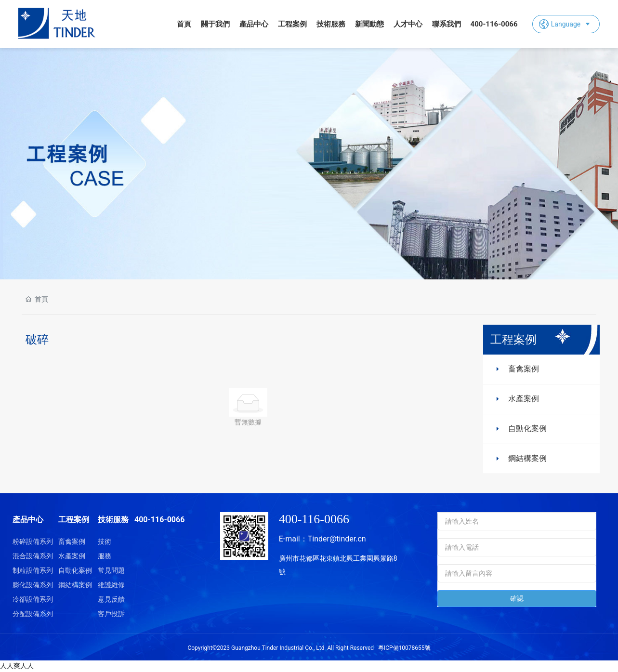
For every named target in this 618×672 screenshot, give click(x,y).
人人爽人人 (17, 666)
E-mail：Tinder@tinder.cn (322, 539)
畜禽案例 (524, 369)
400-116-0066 (314, 519)
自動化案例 (527, 428)
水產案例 (524, 399)
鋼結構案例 (527, 458)
